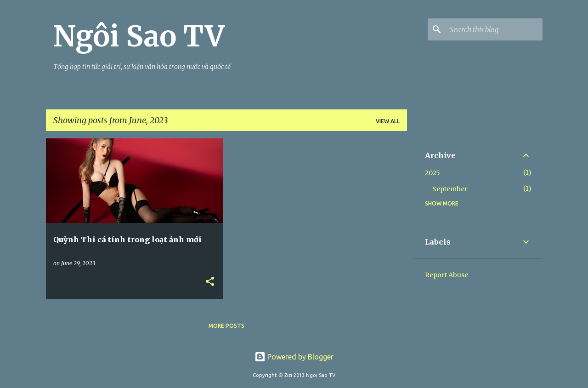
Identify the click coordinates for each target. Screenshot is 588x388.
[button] (210, 282)
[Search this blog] (494, 29)
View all (388, 121)
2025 (433, 173)
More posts (226, 326)
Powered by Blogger (294, 357)
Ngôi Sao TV (139, 36)
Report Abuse (447, 275)
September (450, 189)
